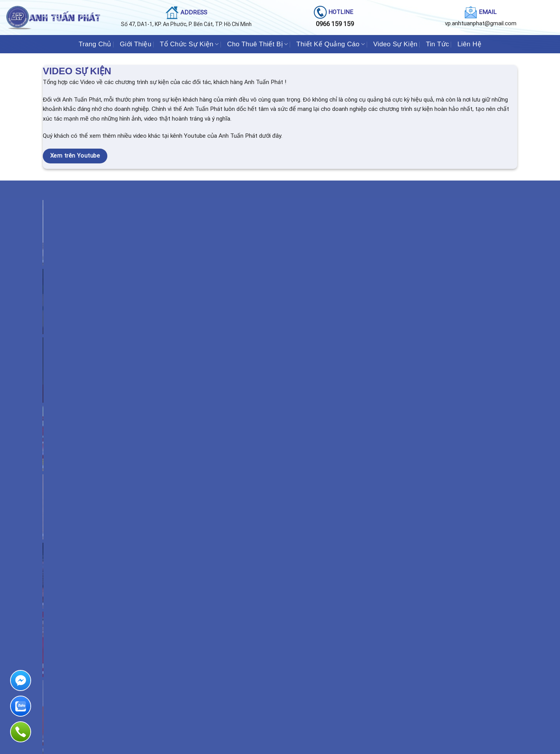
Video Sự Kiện (395, 44)
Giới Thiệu (136, 44)
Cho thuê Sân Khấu (72, 631)
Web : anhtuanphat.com (442, 692)
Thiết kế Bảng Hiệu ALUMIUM (327, 664)
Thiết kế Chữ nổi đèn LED (322, 653)
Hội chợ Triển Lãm (192, 685)
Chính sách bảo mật (437, 703)
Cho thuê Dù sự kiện (73, 664)
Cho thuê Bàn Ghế (71, 696)
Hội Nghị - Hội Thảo (194, 631)
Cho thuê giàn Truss (73, 706)
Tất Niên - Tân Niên (194, 664)
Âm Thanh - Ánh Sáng (75, 642)
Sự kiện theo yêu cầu (196, 706)
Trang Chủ (95, 44)
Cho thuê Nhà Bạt (70, 674)
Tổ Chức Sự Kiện (189, 44)
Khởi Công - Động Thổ (197, 642)
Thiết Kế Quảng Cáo (331, 44)
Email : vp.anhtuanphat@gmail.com (454, 681)
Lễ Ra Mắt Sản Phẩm (195, 696)
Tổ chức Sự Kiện (157, 475)
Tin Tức (437, 44)
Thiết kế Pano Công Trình (322, 631)
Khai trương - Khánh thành (201, 653)
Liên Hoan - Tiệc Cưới (196, 674)
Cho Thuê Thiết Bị (257, 44)
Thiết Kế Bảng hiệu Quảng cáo (327, 642)
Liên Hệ (469, 44)
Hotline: (439, 671)
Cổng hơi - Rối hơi (70, 685)
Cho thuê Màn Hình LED (77, 653)
